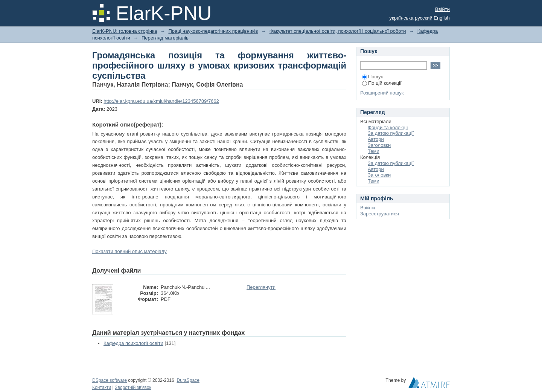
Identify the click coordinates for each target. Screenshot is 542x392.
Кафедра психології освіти (133, 343)
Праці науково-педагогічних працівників (213, 31)
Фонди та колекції (388, 127)
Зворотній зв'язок (133, 387)
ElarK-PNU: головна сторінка (125, 31)
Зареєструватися (380, 214)
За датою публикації (391, 133)
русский (424, 18)
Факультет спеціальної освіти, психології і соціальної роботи (338, 31)
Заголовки (379, 145)
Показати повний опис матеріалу (129, 251)
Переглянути (261, 287)
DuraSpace (188, 380)
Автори (376, 139)
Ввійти (442, 9)
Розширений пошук (382, 93)
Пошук (372, 77)
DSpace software (110, 380)
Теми (374, 151)
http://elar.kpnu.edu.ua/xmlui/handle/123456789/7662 (161, 101)
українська (402, 18)
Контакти (102, 387)
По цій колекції (382, 83)
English (442, 18)
